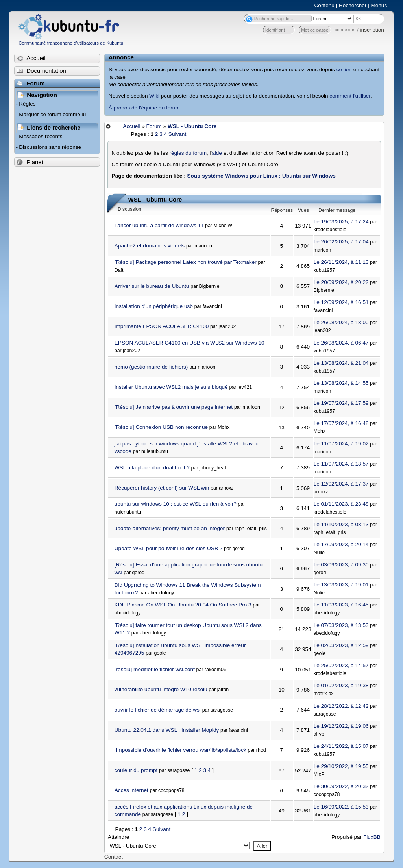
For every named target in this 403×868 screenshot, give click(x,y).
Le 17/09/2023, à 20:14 (341, 544)
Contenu (324, 5)
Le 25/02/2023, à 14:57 (341, 665)
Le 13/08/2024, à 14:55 (341, 383)
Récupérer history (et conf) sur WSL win (162, 488)
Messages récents (41, 136)
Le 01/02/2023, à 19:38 (341, 685)
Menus (379, 5)
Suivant (177, 134)
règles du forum (188, 153)
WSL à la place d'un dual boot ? (152, 468)
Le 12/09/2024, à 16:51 (341, 302)
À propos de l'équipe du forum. (145, 108)
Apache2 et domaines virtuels (150, 246)
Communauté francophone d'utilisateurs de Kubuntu (71, 43)
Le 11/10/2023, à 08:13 (341, 524)
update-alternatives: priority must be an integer (170, 528)
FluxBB (372, 837)
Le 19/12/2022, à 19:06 (341, 726)
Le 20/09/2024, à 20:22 (341, 282)
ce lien (344, 70)
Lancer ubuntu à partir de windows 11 (159, 225)
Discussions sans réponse (50, 147)
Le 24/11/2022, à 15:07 (341, 746)
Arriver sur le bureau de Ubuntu (152, 286)
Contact (114, 857)
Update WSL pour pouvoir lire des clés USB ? (169, 548)
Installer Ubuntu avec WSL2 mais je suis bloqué (171, 387)
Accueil (132, 126)
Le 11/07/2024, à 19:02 (341, 444)
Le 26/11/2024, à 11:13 (341, 262)
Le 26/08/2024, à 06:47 (341, 343)
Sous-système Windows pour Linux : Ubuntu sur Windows (261, 176)
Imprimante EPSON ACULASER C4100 (162, 326)
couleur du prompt (136, 770)
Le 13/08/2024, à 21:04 (341, 363)
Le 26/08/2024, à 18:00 (341, 322)
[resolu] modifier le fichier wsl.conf (155, 669)
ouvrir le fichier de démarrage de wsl (158, 710)
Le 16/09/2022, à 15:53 (341, 807)
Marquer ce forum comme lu (52, 114)
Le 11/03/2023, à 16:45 (341, 605)
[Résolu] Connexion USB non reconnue (161, 427)
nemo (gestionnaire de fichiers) (151, 367)
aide (217, 153)
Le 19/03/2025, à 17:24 (341, 222)
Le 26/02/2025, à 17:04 (341, 242)
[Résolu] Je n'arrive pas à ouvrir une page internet (174, 407)
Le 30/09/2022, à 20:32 (341, 786)
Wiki (154, 96)
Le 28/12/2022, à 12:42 (341, 706)
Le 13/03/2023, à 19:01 (341, 585)
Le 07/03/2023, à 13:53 (341, 625)
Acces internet (131, 790)
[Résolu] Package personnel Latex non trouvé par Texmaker (186, 262)
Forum (154, 126)
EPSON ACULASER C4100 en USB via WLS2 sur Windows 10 (189, 343)
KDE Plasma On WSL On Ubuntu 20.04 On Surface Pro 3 (183, 605)
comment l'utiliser (350, 96)
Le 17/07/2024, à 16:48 (341, 423)
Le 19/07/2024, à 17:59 (341, 403)
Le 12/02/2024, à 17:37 (341, 484)
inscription (372, 30)
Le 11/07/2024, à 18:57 (341, 464)
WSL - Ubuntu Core (192, 126)
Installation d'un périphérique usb (154, 306)
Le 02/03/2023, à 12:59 (341, 645)
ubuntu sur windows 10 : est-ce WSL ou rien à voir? (176, 504)
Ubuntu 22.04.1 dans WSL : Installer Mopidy (167, 730)
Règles (27, 104)
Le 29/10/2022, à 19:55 (341, 766)
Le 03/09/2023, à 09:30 (341, 565)
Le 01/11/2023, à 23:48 (341, 504)
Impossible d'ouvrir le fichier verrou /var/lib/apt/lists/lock (180, 750)
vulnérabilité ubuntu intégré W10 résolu (161, 689)
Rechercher (353, 5)
